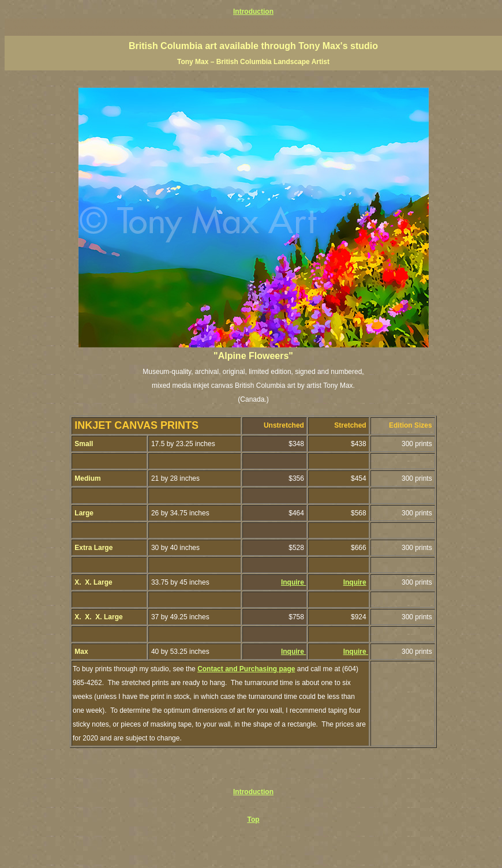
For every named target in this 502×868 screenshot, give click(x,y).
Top (253, 820)
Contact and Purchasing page (246, 669)
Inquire (293, 582)
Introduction (253, 12)
